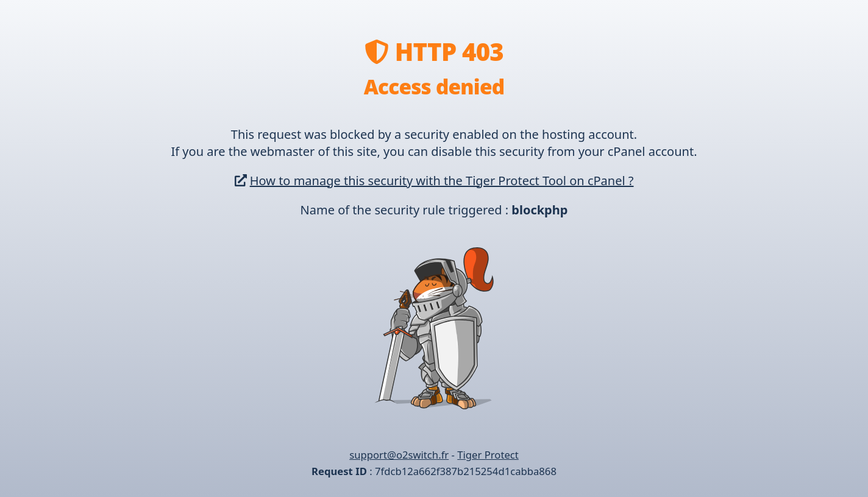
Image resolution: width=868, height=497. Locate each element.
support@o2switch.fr (399, 455)
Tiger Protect (488, 455)
